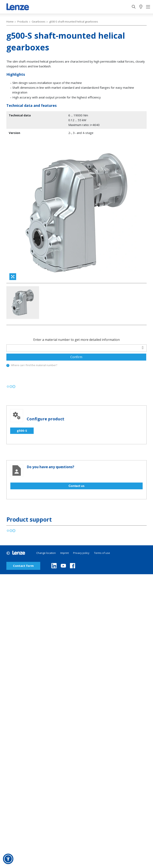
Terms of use (102, 509)
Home (10, 22)
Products (23, 22)
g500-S (22, 387)
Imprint (65, 509)
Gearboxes (39, 22)
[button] (8, 859)
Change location (46, 509)
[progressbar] (11, 343)
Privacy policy (81, 509)
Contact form (23, 522)
